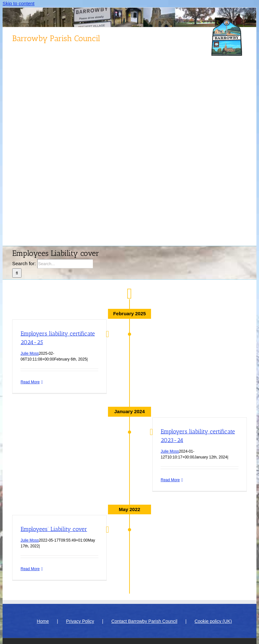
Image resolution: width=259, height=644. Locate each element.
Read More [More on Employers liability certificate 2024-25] (30, 382)
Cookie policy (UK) (213, 621)
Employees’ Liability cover (54, 529)
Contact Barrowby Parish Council (144, 621)
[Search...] (65, 264)
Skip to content (18, 3)
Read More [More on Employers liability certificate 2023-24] (170, 480)
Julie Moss (30, 353)
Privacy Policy (80, 621)
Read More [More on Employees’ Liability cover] (30, 569)
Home (43, 621)
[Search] (17, 273)
